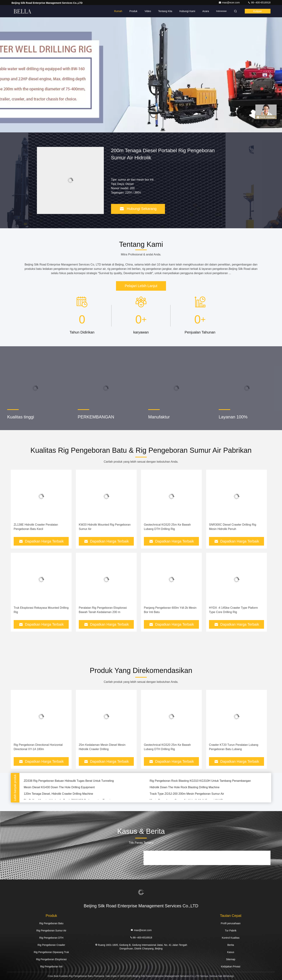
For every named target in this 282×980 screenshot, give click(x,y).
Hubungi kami (187, 11)
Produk (133, 11)
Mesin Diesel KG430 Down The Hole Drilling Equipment (59, 788)
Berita (231, 945)
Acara (206, 11)
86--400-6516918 (259, 3)
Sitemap (231, 959)
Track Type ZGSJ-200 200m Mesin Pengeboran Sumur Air (187, 794)
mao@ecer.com (229, 3)
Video (148, 11)
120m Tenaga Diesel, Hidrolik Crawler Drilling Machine (58, 794)
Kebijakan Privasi (231, 967)
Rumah (118, 11)
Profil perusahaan (231, 923)
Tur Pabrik (231, 931)
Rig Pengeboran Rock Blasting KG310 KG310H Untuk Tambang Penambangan (200, 781)
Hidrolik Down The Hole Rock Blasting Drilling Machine (185, 788)
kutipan (258, 11)
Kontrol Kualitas (231, 938)
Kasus (231, 952)
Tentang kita (165, 11)
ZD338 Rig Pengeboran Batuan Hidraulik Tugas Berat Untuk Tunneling (69, 781)
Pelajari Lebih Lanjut (141, 286)
